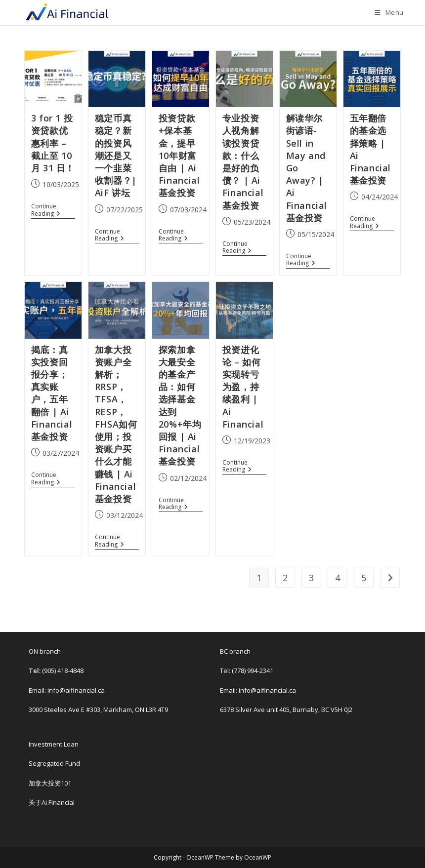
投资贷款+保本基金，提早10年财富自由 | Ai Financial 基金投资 (179, 155)
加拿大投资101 (50, 783)
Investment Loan (54, 744)
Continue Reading (49, 210)
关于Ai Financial (52, 802)
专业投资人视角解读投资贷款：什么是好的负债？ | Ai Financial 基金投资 (243, 161)
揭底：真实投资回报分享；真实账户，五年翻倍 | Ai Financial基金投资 (52, 393)
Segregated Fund (54, 763)
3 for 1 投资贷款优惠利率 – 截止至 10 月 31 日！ (53, 143)
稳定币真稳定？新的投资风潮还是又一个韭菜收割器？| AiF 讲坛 (116, 155)
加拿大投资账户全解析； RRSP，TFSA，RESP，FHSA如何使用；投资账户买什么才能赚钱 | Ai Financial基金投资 (116, 424)
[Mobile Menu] (389, 12)
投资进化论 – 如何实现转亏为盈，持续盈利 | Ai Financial (243, 387)
